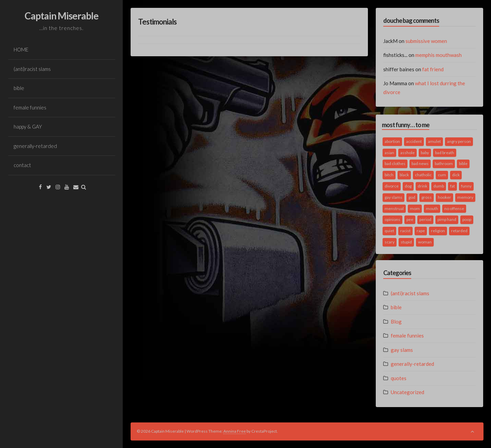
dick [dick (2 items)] (456, 175)
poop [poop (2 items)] (467, 219)
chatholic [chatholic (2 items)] (423, 175)
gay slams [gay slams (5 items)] (393, 197)
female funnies (30, 107)
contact (22, 165)
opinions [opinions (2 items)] (392, 219)
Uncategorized (407, 392)
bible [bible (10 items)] (463, 163)
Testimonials (157, 22)
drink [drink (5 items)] (422, 186)
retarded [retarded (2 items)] (459, 231)
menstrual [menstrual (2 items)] (394, 208)
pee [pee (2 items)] (410, 219)
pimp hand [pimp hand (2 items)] (447, 219)
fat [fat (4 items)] (452, 186)
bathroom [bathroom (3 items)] (444, 163)
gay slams (402, 350)
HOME (21, 49)
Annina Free (235, 431)
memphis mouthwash (438, 55)
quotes (399, 378)
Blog (396, 322)
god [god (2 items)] (412, 197)
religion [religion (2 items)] (438, 231)
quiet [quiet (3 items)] (389, 231)
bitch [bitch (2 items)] (389, 175)
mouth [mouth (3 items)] (432, 208)
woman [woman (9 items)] (425, 242)
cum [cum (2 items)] (442, 175)
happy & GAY (28, 126)
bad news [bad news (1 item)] (420, 163)
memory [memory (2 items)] (465, 197)
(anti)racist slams (32, 69)
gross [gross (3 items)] (427, 197)
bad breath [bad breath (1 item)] (445, 153)
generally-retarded (35, 146)
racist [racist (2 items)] (405, 231)
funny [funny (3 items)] (466, 186)
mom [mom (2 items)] (415, 208)
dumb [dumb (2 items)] (439, 186)
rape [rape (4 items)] (421, 231)
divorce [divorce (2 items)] (392, 186)
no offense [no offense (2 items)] (454, 208)
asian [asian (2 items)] (389, 153)
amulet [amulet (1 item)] (434, 141)
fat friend (433, 69)
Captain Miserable (62, 16)
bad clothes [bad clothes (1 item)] (395, 163)
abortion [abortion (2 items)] (392, 141)
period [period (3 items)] (425, 219)
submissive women (426, 41)
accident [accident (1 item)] (414, 141)
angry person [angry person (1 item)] (459, 141)
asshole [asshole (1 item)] (407, 153)
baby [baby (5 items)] (425, 153)
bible (19, 88)
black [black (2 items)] (404, 175)
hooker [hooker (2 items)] (444, 197)
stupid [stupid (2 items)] (406, 242)
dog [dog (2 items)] (408, 186)
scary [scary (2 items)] (390, 242)
